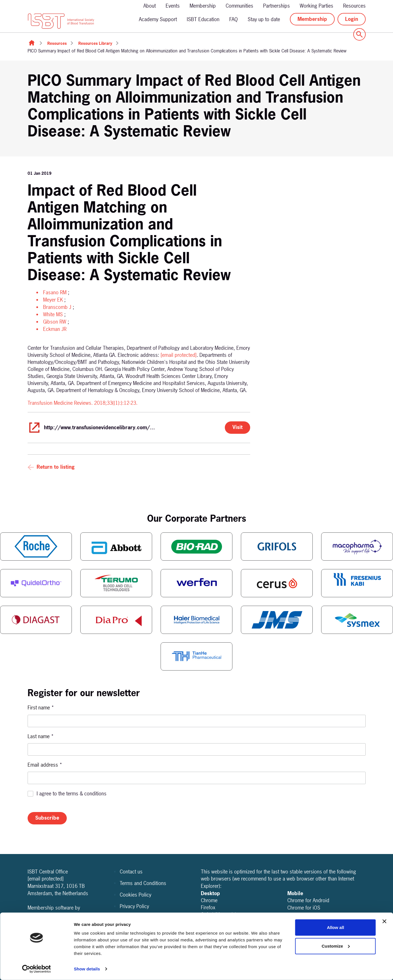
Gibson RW (55, 322)
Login (352, 19)
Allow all (335, 927)
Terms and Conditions (143, 883)
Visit (237, 427)
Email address (45, 765)
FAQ (234, 19)
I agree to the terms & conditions (72, 794)
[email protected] (179, 355)
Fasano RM (55, 292)
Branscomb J (57, 307)
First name (41, 708)
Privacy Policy (134, 906)
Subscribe (47, 818)
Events (173, 6)
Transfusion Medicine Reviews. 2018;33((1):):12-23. (83, 403)
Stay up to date (264, 19)
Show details (87, 969)
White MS (53, 314)
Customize (336, 946)
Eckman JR (55, 329)
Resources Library (95, 43)
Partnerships (277, 6)
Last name (41, 736)
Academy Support (158, 19)
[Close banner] (384, 921)
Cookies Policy (136, 895)
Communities (239, 6)
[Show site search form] (359, 34)
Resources (354, 6)
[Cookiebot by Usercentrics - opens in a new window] (36, 969)
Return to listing (56, 467)
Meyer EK (53, 300)
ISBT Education (203, 19)
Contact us (131, 872)
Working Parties (317, 6)
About (150, 6)
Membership (203, 6)
